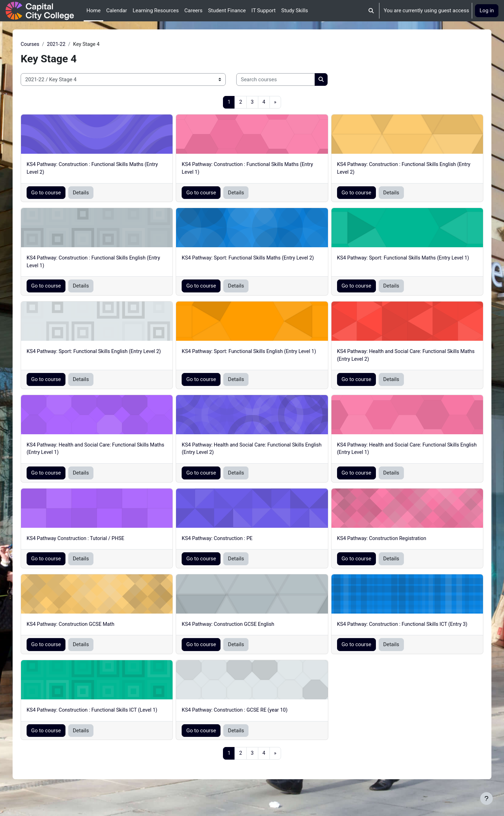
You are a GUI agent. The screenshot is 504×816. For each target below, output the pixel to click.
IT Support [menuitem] (263, 11)
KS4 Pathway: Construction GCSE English (235, 628)
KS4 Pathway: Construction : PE (224, 541)
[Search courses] (292, 80)
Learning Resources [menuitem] (156, 11)
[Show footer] (486, 798)
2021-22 (73, 44)
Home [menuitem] (93, 11)
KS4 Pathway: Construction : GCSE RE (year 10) (242, 721)
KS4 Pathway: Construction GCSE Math (88, 628)
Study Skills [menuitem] (295, 11)
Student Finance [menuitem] (227, 11)
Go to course (62, 194)
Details (97, 194)
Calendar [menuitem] (117, 11)
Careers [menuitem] (194, 11)
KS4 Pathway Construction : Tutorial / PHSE (93, 541)
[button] (372, 11)
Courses (46, 44)
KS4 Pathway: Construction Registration (378, 541)
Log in (487, 11)
